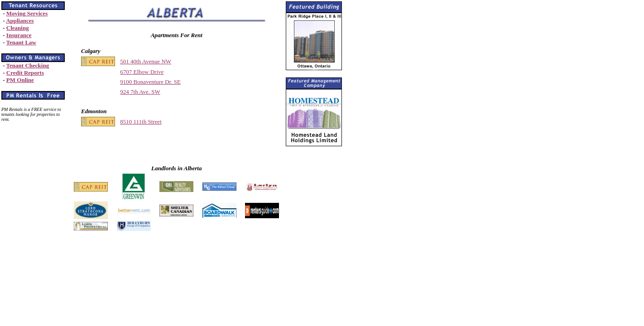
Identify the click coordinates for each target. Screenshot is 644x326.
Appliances (20, 21)
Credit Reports (25, 73)
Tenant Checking (28, 65)
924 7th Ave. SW (140, 92)
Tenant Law (21, 42)
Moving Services (27, 13)
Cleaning (18, 28)
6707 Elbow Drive (142, 72)
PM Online (20, 80)
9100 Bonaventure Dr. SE (150, 82)
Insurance (19, 35)
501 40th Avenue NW (146, 61)
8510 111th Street (141, 122)
